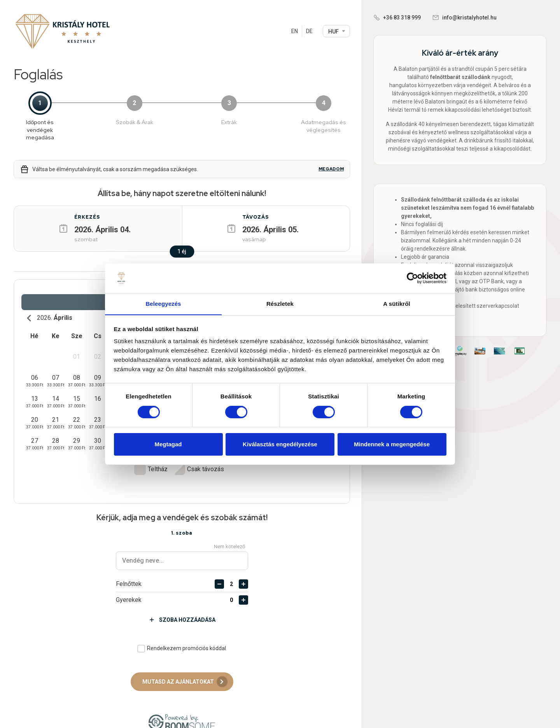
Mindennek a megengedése (392, 445)
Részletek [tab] (280, 304)
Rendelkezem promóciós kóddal (186, 635)
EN (295, 31)
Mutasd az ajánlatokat (185, 668)
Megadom (331, 169)
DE (309, 31)
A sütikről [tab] (397, 304)
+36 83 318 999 (402, 18)
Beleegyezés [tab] (163, 304)
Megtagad (168, 445)
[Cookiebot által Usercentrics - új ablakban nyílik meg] (412, 278)
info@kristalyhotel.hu (469, 18)
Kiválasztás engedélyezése (280, 445)
